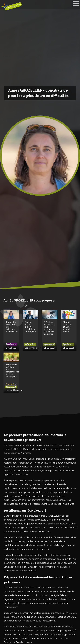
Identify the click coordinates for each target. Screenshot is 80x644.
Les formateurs (32, 348)
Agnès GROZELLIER (11, 346)
